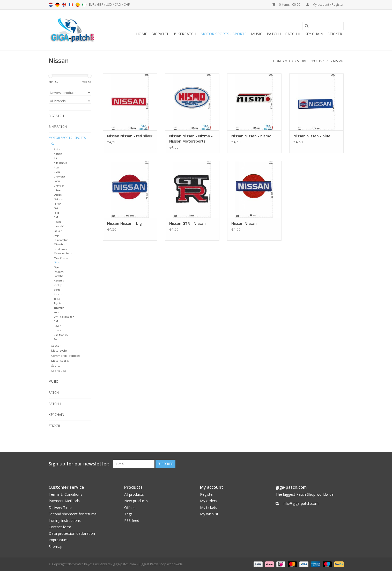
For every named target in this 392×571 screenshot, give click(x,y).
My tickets (209, 507)
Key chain (314, 34)
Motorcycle (59, 350)
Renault (59, 281)
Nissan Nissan (244, 223)
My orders (209, 501)
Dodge (58, 195)
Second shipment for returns (73, 514)
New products (136, 501)
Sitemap (56, 547)
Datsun (58, 199)
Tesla (57, 299)
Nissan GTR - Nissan (187, 223)
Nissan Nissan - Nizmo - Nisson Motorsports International (191, 139)
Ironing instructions (65, 520)
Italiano (84, 5)
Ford (56, 213)
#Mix (57, 149)
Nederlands (51, 5)
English (64, 5)
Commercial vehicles (66, 356)
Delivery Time (60, 507)
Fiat (56, 208)
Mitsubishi (61, 244)
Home (142, 34)
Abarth (58, 154)
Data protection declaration (72, 533)
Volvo (57, 312)
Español (78, 5)
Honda (58, 330)
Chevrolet (60, 177)
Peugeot (59, 272)
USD (109, 5)
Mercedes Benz (63, 253)
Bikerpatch (185, 34)
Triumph (59, 308)
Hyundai (59, 226)
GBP (101, 5)
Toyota (58, 303)
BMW (57, 172)
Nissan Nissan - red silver (130, 136)
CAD (118, 5)
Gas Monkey (61, 335)
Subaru (58, 294)
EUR (92, 5)
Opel (57, 267)
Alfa (56, 158)
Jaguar (58, 231)
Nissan (338, 61)
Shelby (58, 285)
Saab (56, 339)
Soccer (56, 346)
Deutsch (57, 5)
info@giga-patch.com (301, 503)
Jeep (56, 235)
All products (134, 494)
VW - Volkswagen (64, 317)
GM (56, 217)
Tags (128, 514)
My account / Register (325, 5)
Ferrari (58, 204)
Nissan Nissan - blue (312, 136)
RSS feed (132, 520)
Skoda (57, 290)
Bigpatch (160, 34)
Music (257, 34)
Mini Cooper (61, 258)
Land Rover (61, 249)
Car (327, 61)
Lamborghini (62, 240)
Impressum (58, 540)
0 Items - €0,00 (287, 5)
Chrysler (59, 186)
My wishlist (209, 514)
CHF (127, 5)
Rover (57, 326)
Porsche (58, 276)
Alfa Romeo (60, 163)
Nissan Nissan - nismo (251, 136)
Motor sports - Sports (224, 34)
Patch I (274, 34)
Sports (56, 365)
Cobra (57, 181)
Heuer (57, 222)
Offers (129, 507)
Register (207, 494)
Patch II (293, 34)
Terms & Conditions (65, 494)
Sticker (335, 34)
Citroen (58, 190)
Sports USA (59, 371)
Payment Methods (64, 501)
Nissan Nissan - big (124, 223)
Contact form (60, 527)
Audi (57, 168)
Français (71, 5)
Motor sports (60, 361)
